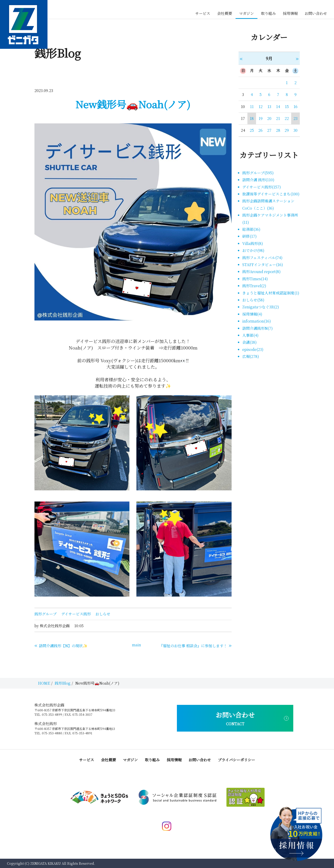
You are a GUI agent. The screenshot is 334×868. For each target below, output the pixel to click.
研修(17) (250, 236)
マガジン (246, 13)
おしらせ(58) (253, 300)
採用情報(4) (252, 314)
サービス (203, 13)
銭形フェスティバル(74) (262, 258)
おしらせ (103, 614)
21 (278, 118)
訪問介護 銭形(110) (258, 180)
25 (252, 130)
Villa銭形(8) (253, 243)
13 (269, 107)
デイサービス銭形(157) (262, 187)
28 (278, 130)
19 (261, 118)
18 (252, 118)
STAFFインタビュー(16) (263, 265)
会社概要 (225, 13)
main (137, 645)
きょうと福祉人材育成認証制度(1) (271, 293)
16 (295, 107)
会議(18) (250, 342)
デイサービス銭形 (76, 614)
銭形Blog (63, 683)
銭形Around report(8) (261, 272)
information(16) (257, 321)
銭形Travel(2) (254, 286)
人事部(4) (250, 335)
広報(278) (251, 356)
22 (287, 118)
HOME (44, 683)
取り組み (268, 13)
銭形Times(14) (255, 279)
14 (278, 107)
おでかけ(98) (253, 250)
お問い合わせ (316, 13)
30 (295, 130)
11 (252, 107)
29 (287, 130)
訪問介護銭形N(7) (258, 328)
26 (260, 130)
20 (269, 118)
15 (287, 107)
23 (295, 118)
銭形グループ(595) (258, 173)
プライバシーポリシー (236, 760)
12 (261, 107)
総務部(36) (251, 229)
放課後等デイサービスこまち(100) (271, 194)
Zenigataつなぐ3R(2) (261, 307)
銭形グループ (46, 614)
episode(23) (253, 349)
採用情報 (290, 13)
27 (269, 130)
